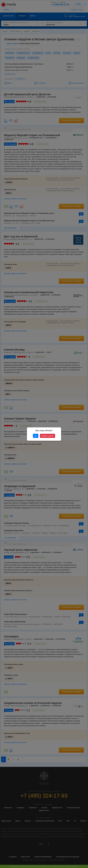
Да (36, 436)
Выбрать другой (47, 436)
